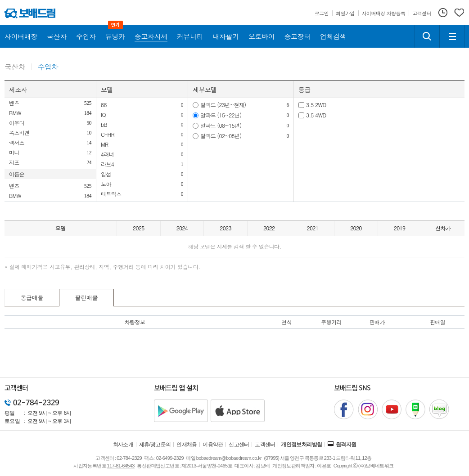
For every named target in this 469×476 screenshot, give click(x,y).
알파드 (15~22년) (221, 115)
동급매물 (32, 298)
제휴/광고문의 (155, 445)
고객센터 (265, 445)
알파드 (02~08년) (221, 136)
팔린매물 (87, 298)
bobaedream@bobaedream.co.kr (229, 458)
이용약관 (213, 445)
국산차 (15, 67)
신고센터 (239, 445)
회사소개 (123, 445)
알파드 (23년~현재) (223, 105)
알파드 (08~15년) (221, 125)
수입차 (48, 67)
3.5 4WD (316, 115)
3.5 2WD (316, 105)
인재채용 (187, 445)
